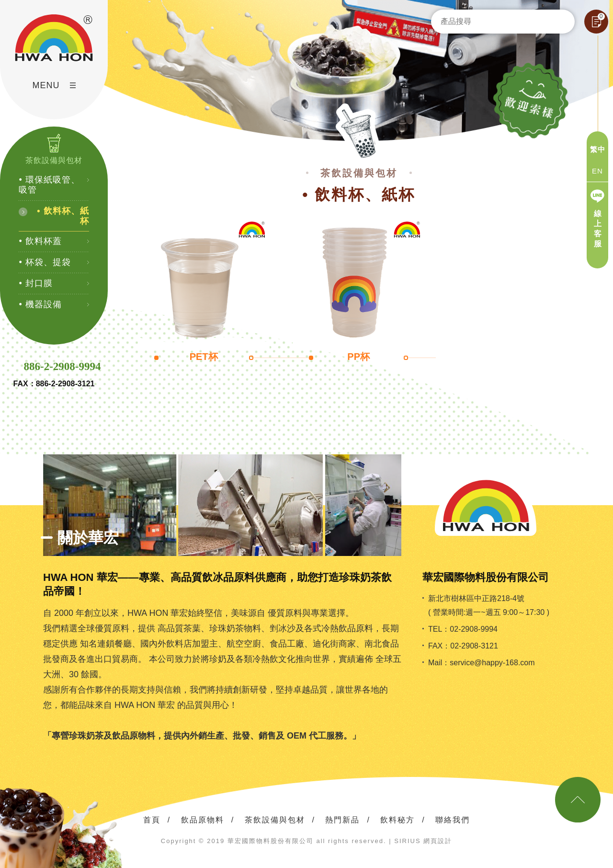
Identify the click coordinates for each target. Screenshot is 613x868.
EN (597, 171)
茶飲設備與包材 (275, 820)
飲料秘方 (397, 820)
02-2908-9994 (474, 629)
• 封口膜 (35, 283)
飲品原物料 (203, 820)
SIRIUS (407, 841)
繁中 (598, 149)
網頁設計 (438, 841)
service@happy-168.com (492, 663)
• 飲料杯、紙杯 (63, 216)
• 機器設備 (40, 304)
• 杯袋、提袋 (45, 262)
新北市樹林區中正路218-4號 (476, 598)
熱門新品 (342, 820)
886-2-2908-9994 (62, 366)
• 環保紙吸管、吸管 (49, 185)
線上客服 (598, 229)
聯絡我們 (453, 820)
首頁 (152, 820)
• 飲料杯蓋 (40, 241)
